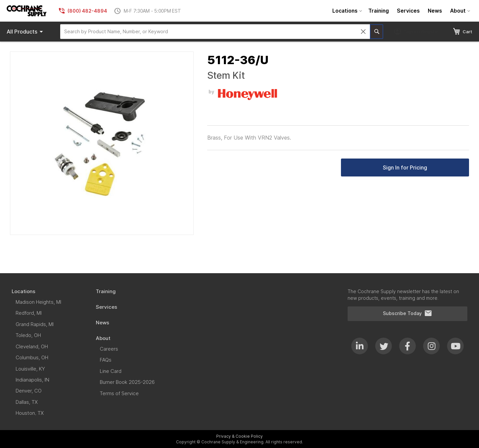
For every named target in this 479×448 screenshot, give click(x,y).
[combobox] (215, 32)
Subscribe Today (407, 313)
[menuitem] (346, 11)
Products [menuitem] (26, 32)
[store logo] (27, 11)
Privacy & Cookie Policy (239, 436)
